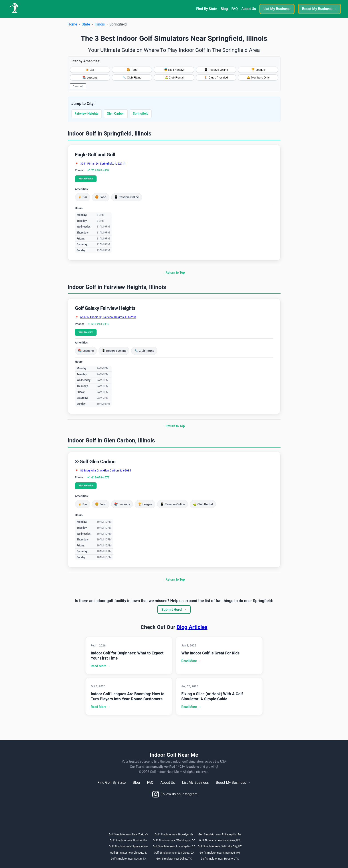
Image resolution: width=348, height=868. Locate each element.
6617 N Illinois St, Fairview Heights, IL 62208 (108, 317)
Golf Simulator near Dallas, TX (174, 859)
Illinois (100, 24)
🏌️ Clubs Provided (216, 78)
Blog (224, 9)
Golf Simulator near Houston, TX (220, 859)
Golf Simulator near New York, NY (128, 835)
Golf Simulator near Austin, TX (128, 859)
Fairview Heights (86, 114)
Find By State (207, 9)
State (86, 24)
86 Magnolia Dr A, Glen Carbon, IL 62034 (106, 471)
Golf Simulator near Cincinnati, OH (220, 853)
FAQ (234, 9)
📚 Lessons (90, 78)
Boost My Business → (319, 9)
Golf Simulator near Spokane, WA (128, 846)
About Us (249, 9)
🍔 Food (132, 70)
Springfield (140, 114)
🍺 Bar (90, 70)
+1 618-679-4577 (98, 477)
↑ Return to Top (174, 273)
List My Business (277, 9)
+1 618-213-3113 (98, 324)
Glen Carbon (116, 114)
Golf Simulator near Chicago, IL (128, 853)
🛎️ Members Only (258, 78)
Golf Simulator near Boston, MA (129, 841)
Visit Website (86, 179)
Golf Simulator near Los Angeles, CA (174, 846)
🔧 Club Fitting (132, 78)
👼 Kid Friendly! (174, 70)
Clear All (78, 86)
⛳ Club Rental (174, 78)
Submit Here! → (174, 610)
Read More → (101, 666)
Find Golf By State (112, 783)
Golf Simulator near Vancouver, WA (220, 841)
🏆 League (258, 70)
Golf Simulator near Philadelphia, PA (220, 835)
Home (72, 24)
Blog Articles (192, 627)
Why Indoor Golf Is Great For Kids (210, 653)
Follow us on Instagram (175, 794)
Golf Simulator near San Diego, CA (174, 853)
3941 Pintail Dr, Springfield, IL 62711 (103, 164)
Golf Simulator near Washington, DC (174, 841)
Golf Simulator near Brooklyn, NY (174, 835)
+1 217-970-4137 (98, 170)
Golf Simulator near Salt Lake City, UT (220, 846)
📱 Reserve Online (216, 70)
